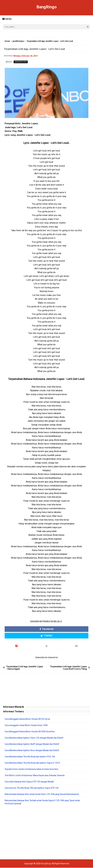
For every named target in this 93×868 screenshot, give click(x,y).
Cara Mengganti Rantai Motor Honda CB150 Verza (28, 719)
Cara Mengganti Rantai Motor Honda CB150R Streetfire (31, 732)
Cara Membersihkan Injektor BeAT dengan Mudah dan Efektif (34, 744)
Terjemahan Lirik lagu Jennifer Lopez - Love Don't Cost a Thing (68, 668)
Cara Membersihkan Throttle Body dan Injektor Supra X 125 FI (34, 763)
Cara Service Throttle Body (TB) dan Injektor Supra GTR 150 (33, 788)
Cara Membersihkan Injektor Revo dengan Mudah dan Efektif (33, 751)
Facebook (47, 629)
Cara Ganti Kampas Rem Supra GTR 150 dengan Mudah (31, 782)
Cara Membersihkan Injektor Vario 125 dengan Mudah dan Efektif (35, 738)
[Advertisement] (46, 829)
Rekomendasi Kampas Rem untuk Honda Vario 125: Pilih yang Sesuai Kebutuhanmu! (44, 794)
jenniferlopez (18, 41)
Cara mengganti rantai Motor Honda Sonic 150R (27, 726)
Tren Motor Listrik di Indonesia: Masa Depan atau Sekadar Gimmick (36, 776)
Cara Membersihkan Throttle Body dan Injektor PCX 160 (31, 757)
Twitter (46, 636)
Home (7, 41)
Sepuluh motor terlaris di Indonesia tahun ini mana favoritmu (33, 769)
